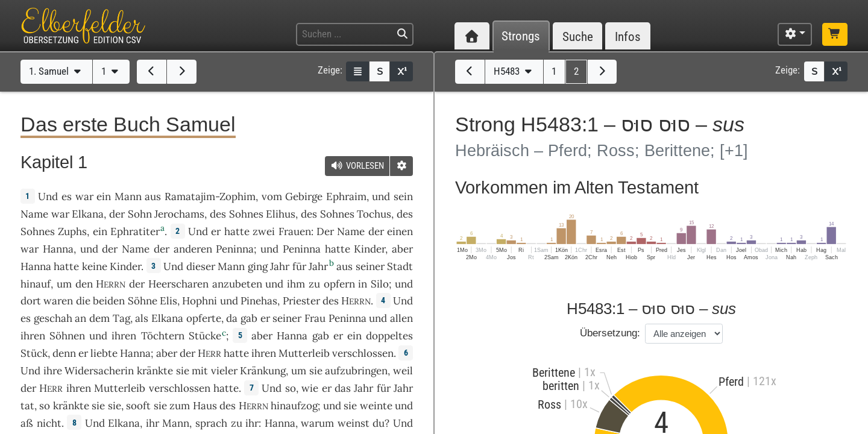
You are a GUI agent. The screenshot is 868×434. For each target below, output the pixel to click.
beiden (109, 301)
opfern (339, 284)
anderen (193, 249)
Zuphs (72, 231)
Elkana (88, 214)
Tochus (374, 214)
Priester (301, 301)
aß (27, 423)
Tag (121, 318)
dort (31, 301)
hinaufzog (294, 406)
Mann (128, 197)
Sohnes (246, 214)
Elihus (281, 214)
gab (249, 318)
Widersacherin (99, 371)
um (299, 371)
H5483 (514, 71)
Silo (380, 284)
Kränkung (263, 371)
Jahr (280, 266)
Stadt (400, 266)
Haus (205, 406)
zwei (264, 231)
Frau (315, 318)
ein (104, 197)
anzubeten (237, 284)
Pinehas (259, 301)
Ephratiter (135, 231)
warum (317, 423)
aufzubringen (356, 371)
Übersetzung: (610, 333)
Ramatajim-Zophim (210, 197)
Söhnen (67, 336)
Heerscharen (178, 284)
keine (95, 266)
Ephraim (346, 197)
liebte (104, 353)
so (291, 388)
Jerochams (179, 214)
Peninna (235, 249)
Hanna (58, 249)
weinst (354, 423)
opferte (204, 318)
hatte (338, 249)
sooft (138, 406)
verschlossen (363, 353)
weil (403, 371)
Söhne (143, 301)
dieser (201, 266)
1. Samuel (56, 71)
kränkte (155, 371)
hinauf (36, 284)
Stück (34, 353)
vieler (224, 371)
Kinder (370, 249)
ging (258, 266)
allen (401, 318)
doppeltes (389, 336)
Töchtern (163, 336)
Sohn (140, 214)
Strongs (521, 36)
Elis (168, 301)
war (84, 197)
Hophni (200, 301)
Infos (628, 36)
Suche (578, 36)
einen (400, 231)
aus (153, 197)
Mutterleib (304, 353)
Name (34, 214)
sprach (211, 423)
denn (64, 353)
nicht (49, 423)
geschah (53, 318)
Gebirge (304, 197)
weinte (376, 406)
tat (27, 406)
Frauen (295, 231)
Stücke (205, 336)
